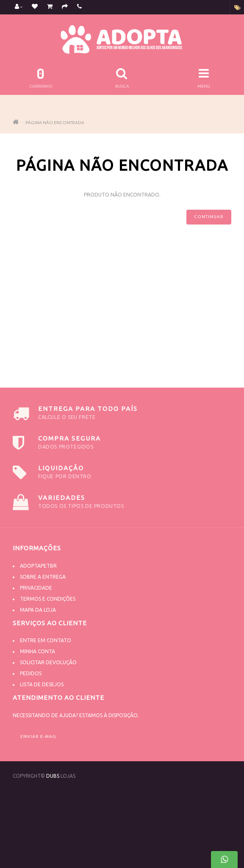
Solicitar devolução (48, 662)
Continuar (209, 217)
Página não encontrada (55, 123)
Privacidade (36, 588)
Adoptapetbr (38, 566)
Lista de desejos (42, 684)
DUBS (53, 776)
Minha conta (37, 651)
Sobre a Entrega (43, 577)
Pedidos (31, 673)
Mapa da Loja (38, 610)
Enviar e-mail (39, 736)
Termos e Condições (48, 599)
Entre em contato (46, 640)
